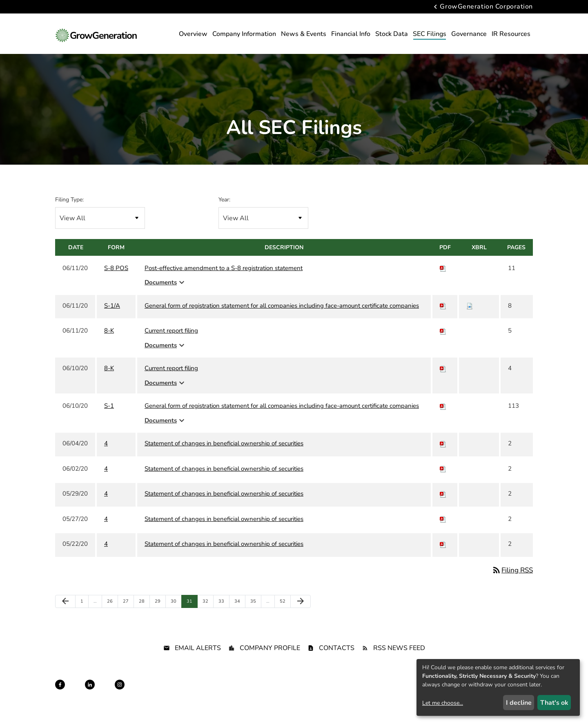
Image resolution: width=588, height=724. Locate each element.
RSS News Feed (399, 660)
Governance (469, 34)
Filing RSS (512, 582)
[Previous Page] (65, 614)
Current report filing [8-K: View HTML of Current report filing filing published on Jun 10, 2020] (171, 380)
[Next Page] (301, 614)
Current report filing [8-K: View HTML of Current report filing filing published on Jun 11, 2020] (171, 343)
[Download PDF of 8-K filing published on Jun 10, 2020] (443, 380)
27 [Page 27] (128, 615)
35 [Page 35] (255, 615)
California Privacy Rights (377, 704)
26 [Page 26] (112, 615)
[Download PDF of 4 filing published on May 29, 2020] (443, 506)
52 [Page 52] (284, 615)
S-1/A (112, 317)
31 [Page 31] (191, 615)
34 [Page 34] (239, 615)
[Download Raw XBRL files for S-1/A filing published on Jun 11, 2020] (470, 317)
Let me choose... (443, 703)
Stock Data (392, 34)
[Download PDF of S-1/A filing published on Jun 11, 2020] (443, 317)
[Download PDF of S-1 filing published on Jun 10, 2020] (443, 418)
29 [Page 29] (159, 615)
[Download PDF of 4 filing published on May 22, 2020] (443, 556)
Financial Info (351, 34)
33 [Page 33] (223, 615)
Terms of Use (327, 704)
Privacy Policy (231, 704)
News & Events (304, 34)
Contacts (337, 660)
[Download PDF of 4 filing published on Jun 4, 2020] (443, 456)
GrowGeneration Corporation (486, 7)
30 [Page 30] (175, 615)
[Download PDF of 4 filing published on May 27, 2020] (443, 531)
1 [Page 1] (84, 615)
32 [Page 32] (207, 615)
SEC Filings (430, 34)
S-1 (109, 418)
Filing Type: (69, 211)
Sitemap (295, 704)
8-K (109, 343)
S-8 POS (116, 280)
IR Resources (511, 34)
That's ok (554, 703)
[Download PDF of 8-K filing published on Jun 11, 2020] (443, 343)
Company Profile (270, 660)
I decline (519, 703)
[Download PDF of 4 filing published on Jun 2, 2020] (443, 480)
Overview (193, 34)
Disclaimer (266, 704)
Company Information (244, 34)
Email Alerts (198, 660)
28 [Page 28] (144, 615)
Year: (224, 211)
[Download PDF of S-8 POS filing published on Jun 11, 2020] (443, 280)
